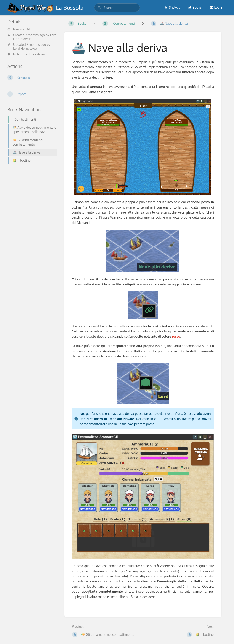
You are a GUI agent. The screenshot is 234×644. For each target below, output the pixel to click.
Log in (216, 7)
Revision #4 (19, 29)
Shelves (172, 7)
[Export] (32, 94)
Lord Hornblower (25, 48)
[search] (117, 8)
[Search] (99, 8)
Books (195, 7)
